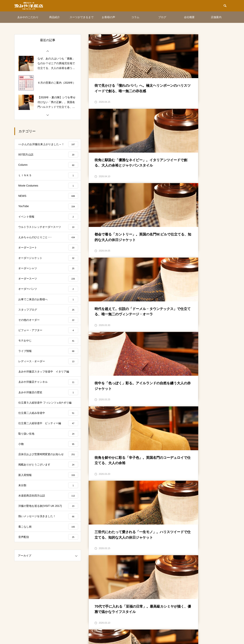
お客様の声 (108, 17)
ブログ (162, 17)
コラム (135, 17)
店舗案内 (216, 17)
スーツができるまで (82, 17)
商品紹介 (55, 17)
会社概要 (189, 17)
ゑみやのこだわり (28, 17)
